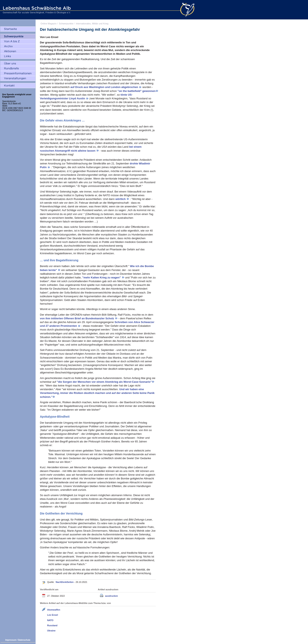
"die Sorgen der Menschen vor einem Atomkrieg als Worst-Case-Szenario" (104, 382)
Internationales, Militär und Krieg (92, 24)
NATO (50, 620)
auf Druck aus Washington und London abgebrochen (105, 87)
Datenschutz (24, 640)
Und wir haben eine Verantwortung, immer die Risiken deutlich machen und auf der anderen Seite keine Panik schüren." (97, 393)
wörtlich (121, 199)
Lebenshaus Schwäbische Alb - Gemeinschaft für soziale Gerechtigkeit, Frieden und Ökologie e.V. (36, 10)
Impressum (11, 640)
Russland (52, 625)
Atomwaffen (54, 610)
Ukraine (51, 631)
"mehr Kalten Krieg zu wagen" (102, 277)
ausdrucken (111, 596)
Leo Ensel (53, 615)
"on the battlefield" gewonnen (137, 91)
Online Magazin (48, 24)
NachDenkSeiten (65, 582)
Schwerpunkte (66, 24)
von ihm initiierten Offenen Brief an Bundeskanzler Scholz (77, 318)
